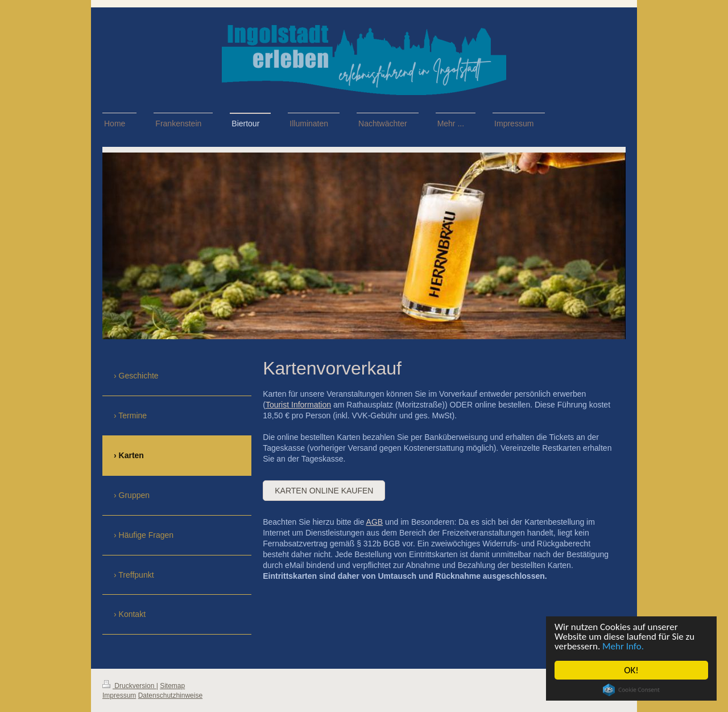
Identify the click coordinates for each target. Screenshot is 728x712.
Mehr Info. (623, 646)
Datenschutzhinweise (170, 695)
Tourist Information (298, 405)
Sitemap (172, 686)
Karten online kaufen (324, 491)
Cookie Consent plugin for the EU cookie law (631, 690)
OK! (632, 670)
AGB (375, 522)
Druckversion (129, 686)
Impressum (119, 695)
